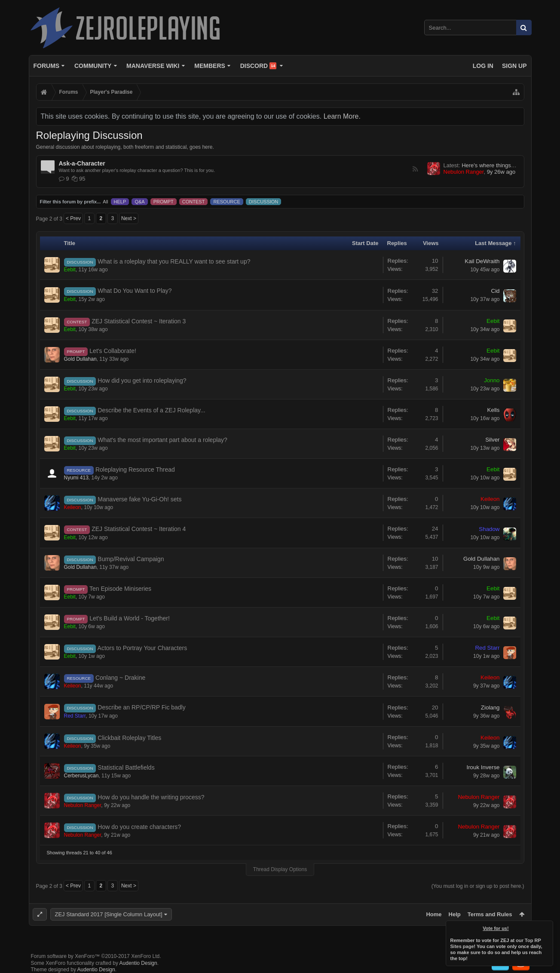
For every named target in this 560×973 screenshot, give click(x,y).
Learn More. (342, 116)
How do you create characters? (139, 827)
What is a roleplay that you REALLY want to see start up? (174, 261)
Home (434, 914)
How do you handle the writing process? (151, 797)
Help (455, 914)
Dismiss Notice (547, 927)
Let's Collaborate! (113, 351)
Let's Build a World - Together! (130, 618)
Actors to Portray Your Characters (142, 648)
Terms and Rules (490, 914)
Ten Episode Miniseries (120, 589)
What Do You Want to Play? (135, 291)
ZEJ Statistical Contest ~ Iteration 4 (139, 529)
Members (210, 66)
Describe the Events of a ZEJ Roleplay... (151, 410)
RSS (416, 169)
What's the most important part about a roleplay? (162, 440)
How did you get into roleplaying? (142, 381)
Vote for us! (496, 928)
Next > (129, 218)
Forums (47, 66)
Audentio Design (138, 963)
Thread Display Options (280, 869)
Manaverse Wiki (153, 66)
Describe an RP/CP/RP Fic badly (141, 707)
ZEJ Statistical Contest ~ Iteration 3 (139, 321)
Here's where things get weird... (501, 165)
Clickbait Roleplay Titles (129, 738)
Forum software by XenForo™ (96, 956)
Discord (259, 66)
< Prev (73, 218)
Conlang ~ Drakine (120, 678)
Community (93, 66)
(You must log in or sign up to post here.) (478, 886)
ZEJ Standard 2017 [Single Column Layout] (109, 914)
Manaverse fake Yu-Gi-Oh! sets (139, 499)
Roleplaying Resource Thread (135, 470)
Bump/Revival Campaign (131, 559)
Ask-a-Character (82, 163)
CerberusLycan (81, 776)
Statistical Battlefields (126, 767)
